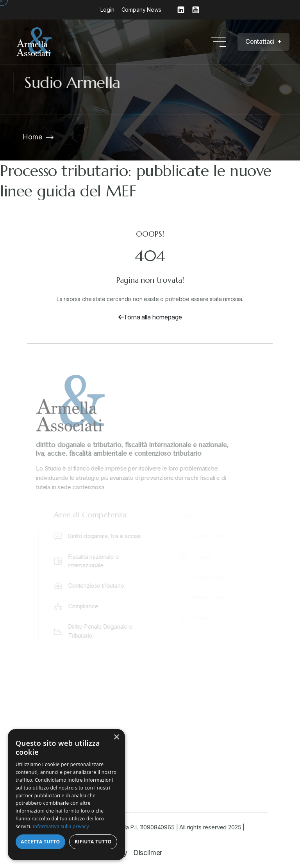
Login (107, 10)
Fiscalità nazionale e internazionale (95, 561)
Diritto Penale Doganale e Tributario (102, 631)
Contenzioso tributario (97, 585)
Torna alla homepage (150, 317)
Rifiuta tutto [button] (93, 842)
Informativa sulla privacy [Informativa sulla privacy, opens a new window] (61, 826)
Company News (141, 10)
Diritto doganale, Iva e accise (106, 536)
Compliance (84, 606)
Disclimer (148, 853)
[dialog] (66, 795)
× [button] (116, 737)
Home (32, 137)
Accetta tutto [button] (40, 842)
